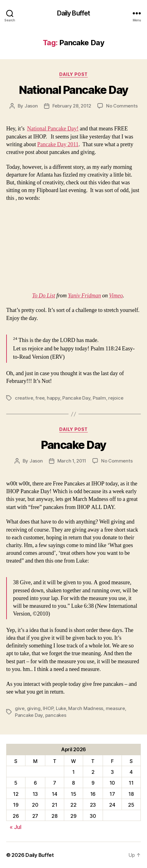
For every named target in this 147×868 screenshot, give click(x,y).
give (20, 708)
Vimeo (116, 296)
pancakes (56, 715)
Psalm (99, 398)
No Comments (122, 106)
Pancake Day (76, 398)
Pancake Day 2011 (58, 145)
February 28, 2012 (72, 106)
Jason (31, 106)
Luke (61, 708)
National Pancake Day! (53, 129)
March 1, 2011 (72, 461)
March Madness (86, 708)
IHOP (48, 708)
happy (53, 398)
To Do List (43, 296)
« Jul (16, 827)
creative (24, 398)
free (40, 398)
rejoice (116, 398)
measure (115, 708)
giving (34, 708)
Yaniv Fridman (84, 296)
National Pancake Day (73, 90)
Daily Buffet (74, 13)
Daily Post (73, 74)
